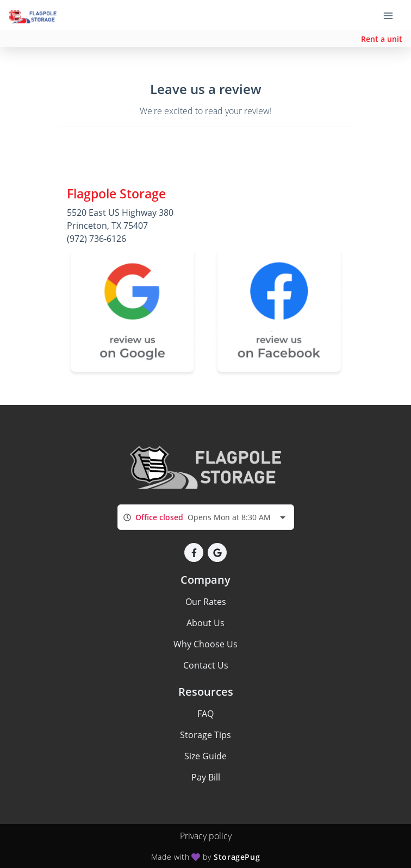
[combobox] (206, 517)
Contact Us (206, 665)
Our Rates (206, 602)
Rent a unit (382, 39)
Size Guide (205, 756)
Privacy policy (206, 836)
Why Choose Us (205, 644)
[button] (194, 552)
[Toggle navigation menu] (393, 15)
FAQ (205, 714)
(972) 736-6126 (96, 239)
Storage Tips (205, 735)
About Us (205, 623)
